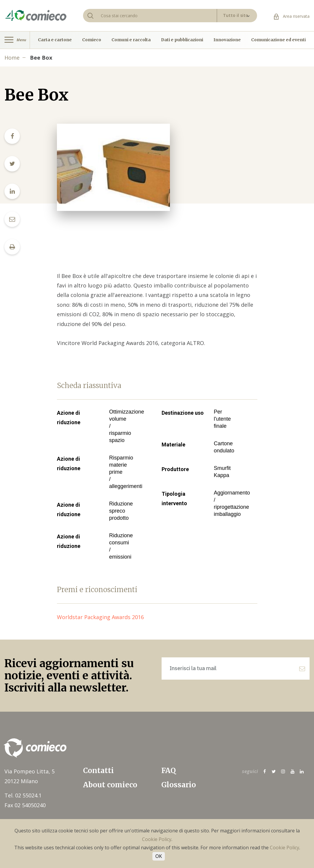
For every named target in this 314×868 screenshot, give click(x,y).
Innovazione (227, 40)
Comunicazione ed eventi (278, 40)
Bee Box (41, 58)
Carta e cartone (55, 40)
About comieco (110, 785)
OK (159, 856)
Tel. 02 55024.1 (23, 795)
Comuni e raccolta (131, 40)
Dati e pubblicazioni (182, 40)
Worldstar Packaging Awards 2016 (103, 617)
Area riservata (292, 16)
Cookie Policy (157, 839)
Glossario (179, 785)
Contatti (98, 771)
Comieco (92, 40)
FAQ (169, 771)
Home (12, 58)
